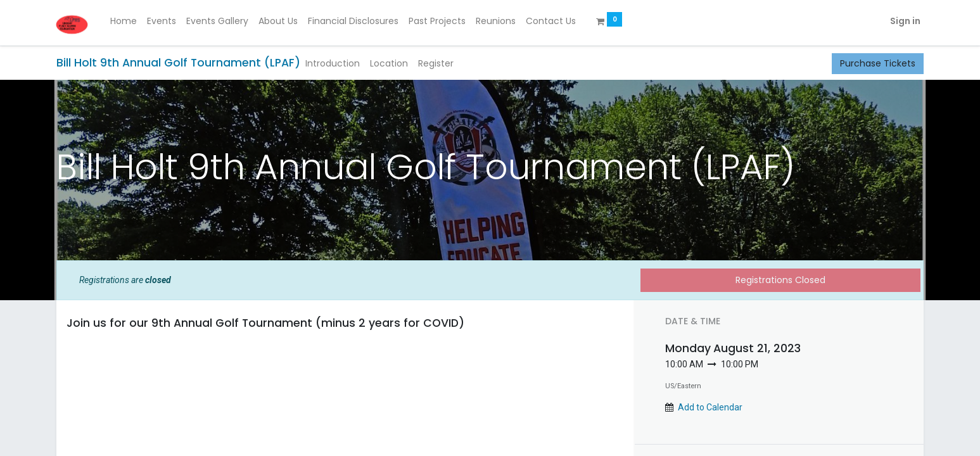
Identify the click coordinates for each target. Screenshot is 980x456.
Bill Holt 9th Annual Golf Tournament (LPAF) (178, 63)
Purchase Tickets (878, 63)
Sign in (903, 21)
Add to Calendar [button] (710, 407)
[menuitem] (125, 22)
